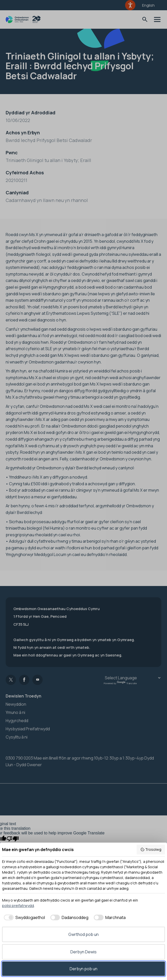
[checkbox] (24, 917)
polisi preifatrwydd (18, 906)
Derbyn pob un (83, 969)
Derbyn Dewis (83, 952)
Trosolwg (151, 849)
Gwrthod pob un (83, 934)
